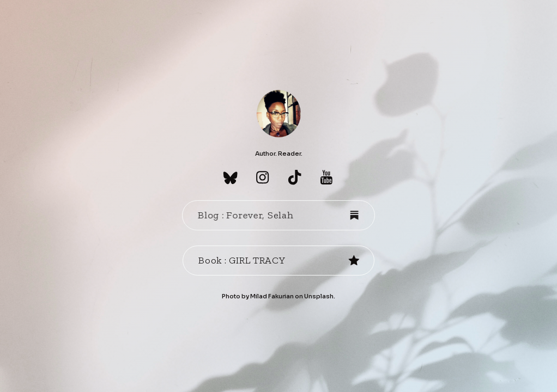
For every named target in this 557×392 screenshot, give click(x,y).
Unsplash (319, 296)
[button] (230, 177)
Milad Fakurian (272, 296)
